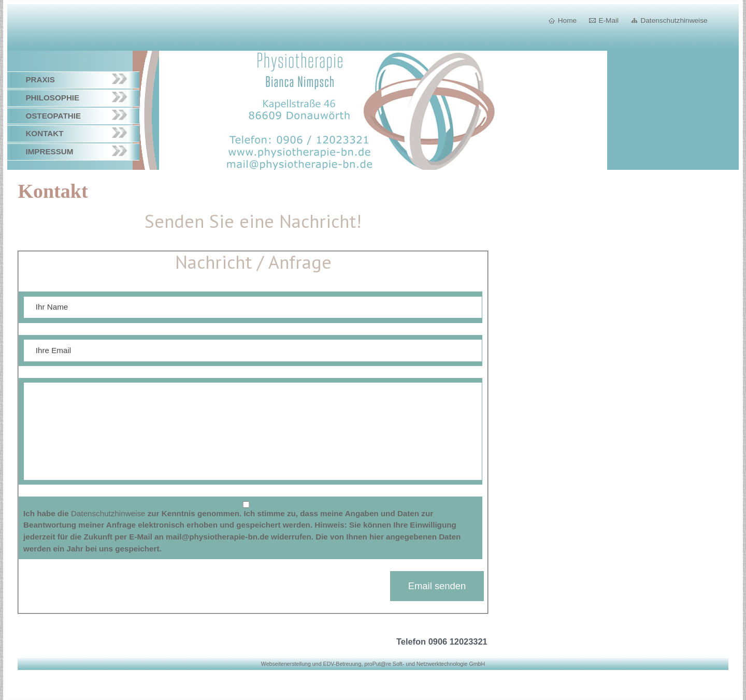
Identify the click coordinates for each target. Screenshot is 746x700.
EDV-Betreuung (342, 664)
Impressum (49, 151)
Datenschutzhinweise (674, 20)
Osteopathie (53, 116)
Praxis (40, 79)
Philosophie (52, 98)
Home (567, 20)
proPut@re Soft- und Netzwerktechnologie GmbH (425, 664)
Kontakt (44, 133)
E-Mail (608, 20)
